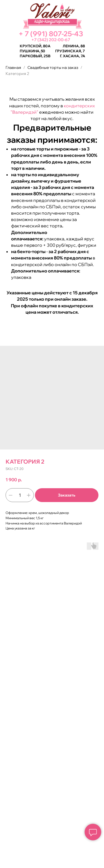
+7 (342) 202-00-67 (51, 40)
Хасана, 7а (74, 56)
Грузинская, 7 (70, 51)
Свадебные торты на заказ (53, 67)
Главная (13, 67)
